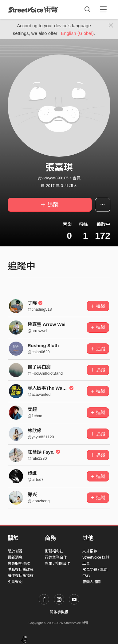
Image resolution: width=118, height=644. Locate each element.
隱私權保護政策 (21, 570)
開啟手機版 (59, 612)
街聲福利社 (54, 551)
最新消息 (15, 557)
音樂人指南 (92, 582)
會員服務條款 (19, 563)
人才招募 (90, 551)
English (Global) (77, 33)
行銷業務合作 (56, 557)
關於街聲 (15, 551)
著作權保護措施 (21, 576)
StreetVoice (33, 9)
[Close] (111, 26)
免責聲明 (15, 582)
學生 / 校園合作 (57, 563)
